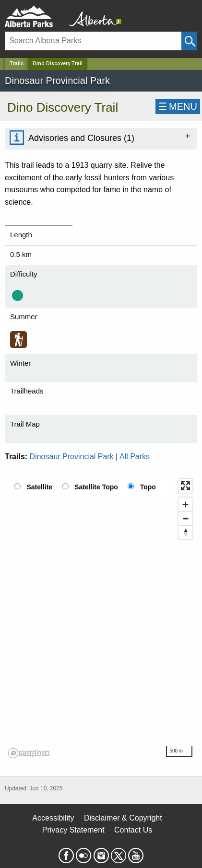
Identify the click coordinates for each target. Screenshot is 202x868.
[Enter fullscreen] (185, 486)
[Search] (93, 41)
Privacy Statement (73, 830)
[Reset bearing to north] (185, 532)
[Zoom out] (185, 518)
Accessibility (53, 818)
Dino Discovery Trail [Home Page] (58, 64)
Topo (148, 487)
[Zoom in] (185, 504)
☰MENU (178, 106)
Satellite (39, 487)
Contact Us (133, 830)
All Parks (135, 457)
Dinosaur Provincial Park (72, 457)
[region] (101, 618)
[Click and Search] (189, 41)
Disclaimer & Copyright (123, 818)
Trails (17, 64)
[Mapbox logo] (29, 753)
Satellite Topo (96, 487)
